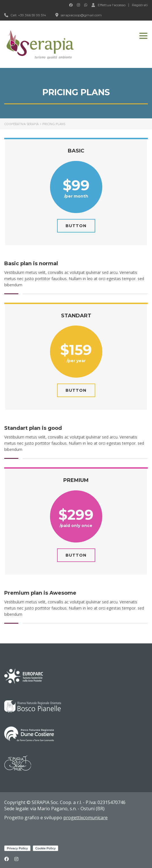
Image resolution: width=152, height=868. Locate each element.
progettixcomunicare (85, 818)
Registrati (140, 5)
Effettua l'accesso (108, 5)
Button (76, 226)
